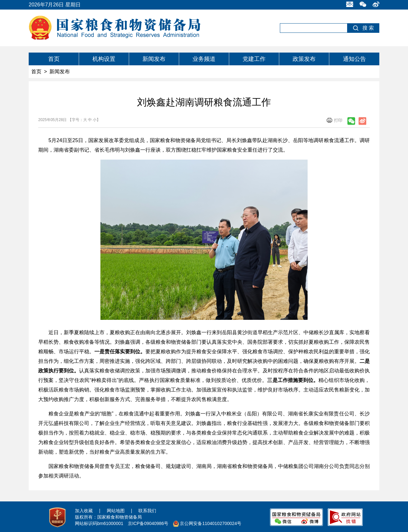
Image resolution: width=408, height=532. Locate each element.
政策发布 (304, 59)
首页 (54, 59)
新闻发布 (154, 59)
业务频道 (204, 59)
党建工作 (254, 59)
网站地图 (116, 511)
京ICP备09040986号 (148, 523)
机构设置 (104, 59)
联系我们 (147, 511)
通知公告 (354, 59)
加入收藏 (84, 511)
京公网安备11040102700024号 (211, 523)
